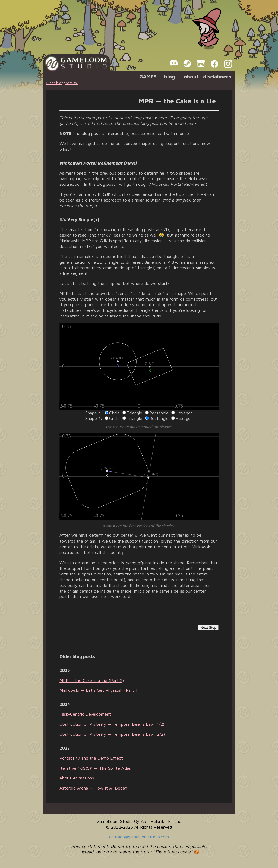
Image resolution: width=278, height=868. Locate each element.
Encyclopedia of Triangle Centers (135, 310)
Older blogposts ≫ (62, 83)
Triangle (132, 413)
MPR (202, 194)
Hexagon (182, 413)
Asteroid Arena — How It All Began (93, 787)
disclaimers (217, 76)
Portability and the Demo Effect (91, 756)
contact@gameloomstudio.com (139, 835)
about (191, 76)
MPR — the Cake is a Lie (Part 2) (92, 679)
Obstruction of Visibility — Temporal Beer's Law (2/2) (112, 732)
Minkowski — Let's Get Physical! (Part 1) (99, 689)
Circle (112, 413)
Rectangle (157, 413)
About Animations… (78, 776)
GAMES (148, 76)
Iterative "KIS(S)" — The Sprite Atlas (95, 766)
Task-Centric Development (85, 713)
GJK (107, 194)
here (191, 123)
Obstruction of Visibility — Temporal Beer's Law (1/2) (112, 723)
